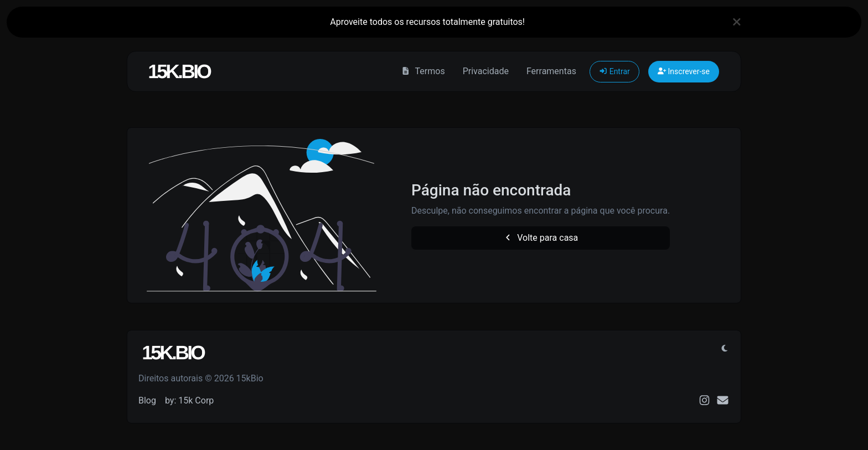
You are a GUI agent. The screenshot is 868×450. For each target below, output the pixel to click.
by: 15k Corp (189, 400)
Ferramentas (551, 71)
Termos (423, 71)
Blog (147, 400)
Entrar (614, 71)
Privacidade (486, 71)
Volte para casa (541, 238)
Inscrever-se (684, 71)
